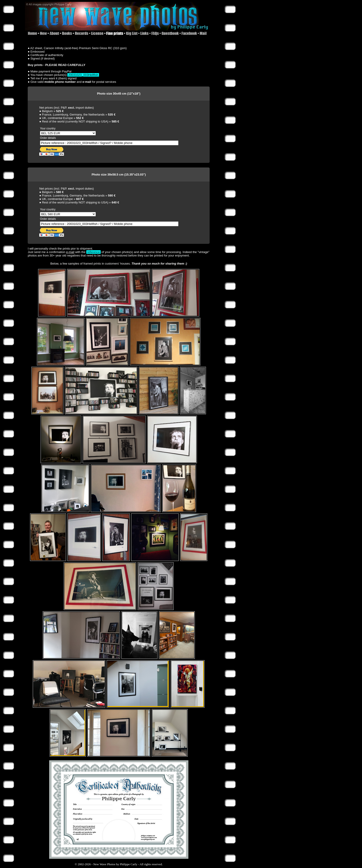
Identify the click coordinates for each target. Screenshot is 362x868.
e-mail (70, 252)
